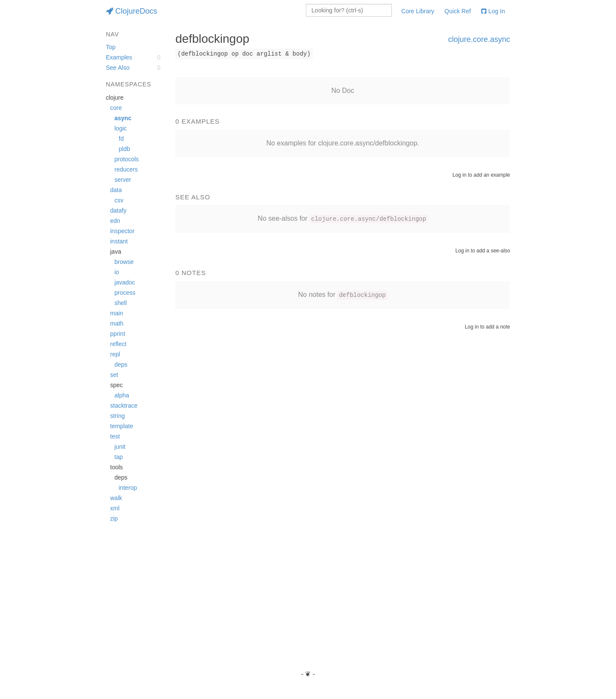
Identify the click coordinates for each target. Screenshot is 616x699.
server (123, 180)
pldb (124, 149)
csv (119, 200)
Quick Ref (458, 11)
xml (115, 508)
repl (115, 354)
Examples (119, 57)
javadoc (125, 282)
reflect (118, 344)
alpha (122, 395)
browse (124, 262)
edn (115, 221)
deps (121, 364)
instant (119, 241)
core (116, 108)
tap (119, 457)
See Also (118, 68)
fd (121, 139)
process (125, 293)
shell (121, 303)
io (117, 272)
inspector (123, 231)
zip (114, 518)
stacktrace (124, 406)
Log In (493, 11)
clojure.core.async (479, 39)
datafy (118, 210)
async (123, 118)
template (122, 426)
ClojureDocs (132, 11)
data (116, 190)
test (115, 436)
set (114, 375)
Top (111, 47)
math (117, 323)
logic (121, 128)
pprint (118, 334)
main (117, 313)
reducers (126, 169)
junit (120, 447)
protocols (127, 159)
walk (116, 498)
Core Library (418, 11)
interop (128, 488)
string (118, 416)
